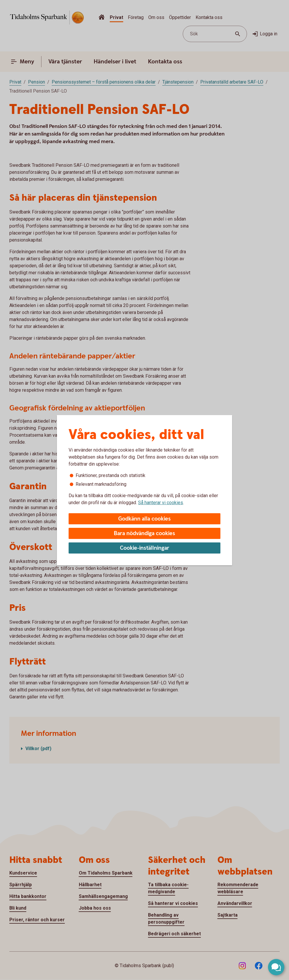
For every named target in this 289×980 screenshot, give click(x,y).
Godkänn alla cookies (144, 519)
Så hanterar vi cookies (161, 503)
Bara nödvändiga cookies (144, 534)
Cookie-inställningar (145, 548)
